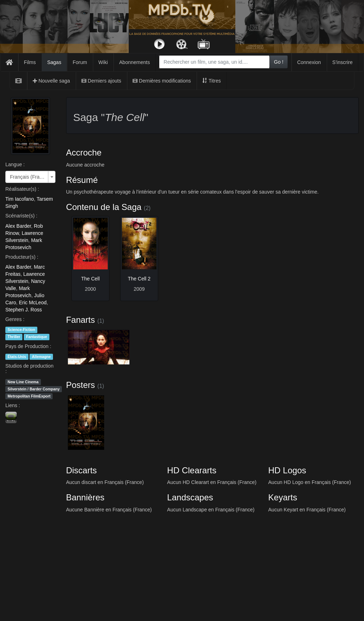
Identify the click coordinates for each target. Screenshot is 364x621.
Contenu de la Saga (104, 207)
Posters (81, 385)
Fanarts (81, 320)
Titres (212, 81)
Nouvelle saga (51, 81)
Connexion (309, 62)
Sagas (54, 62)
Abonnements (134, 62)
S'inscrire (342, 62)
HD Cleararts (192, 470)
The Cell (90, 279)
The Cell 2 (139, 279)
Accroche (84, 152)
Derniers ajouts (101, 81)
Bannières (85, 497)
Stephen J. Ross (24, 310)
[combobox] (214, 62)
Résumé (82, 180)
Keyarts (283, 497)
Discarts (82, 470)
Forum (80, 62)
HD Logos (287, 470)
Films (30, 62)
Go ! (279, 62)
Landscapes (190, 497)
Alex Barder (18, 226)
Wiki (103, 62)
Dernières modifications (162, 81)
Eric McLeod (33, 302)
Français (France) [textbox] (28, 177)
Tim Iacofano (20, 199)
